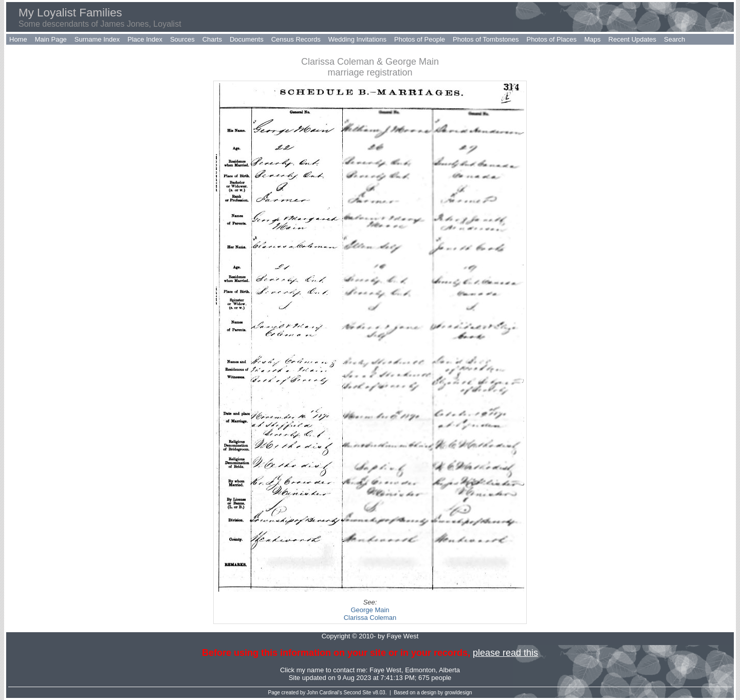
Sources (182, 39)
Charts (212, 39)
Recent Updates (632, 39)
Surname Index (97, 39)
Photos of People (420, 39)
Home (18, 39)
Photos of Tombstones (486, 39)
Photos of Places (551, 39)
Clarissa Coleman (370, 618)
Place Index (145, 39)
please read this (505, 653)
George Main (370, 610)
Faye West (385, 670)
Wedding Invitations (357, 39)
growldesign (458, 693)
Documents (247, 39)
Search (674, 39)
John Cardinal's (325, 693)
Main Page (51, 39)
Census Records (296, 39)
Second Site (358, 693)
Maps (593, 39)
